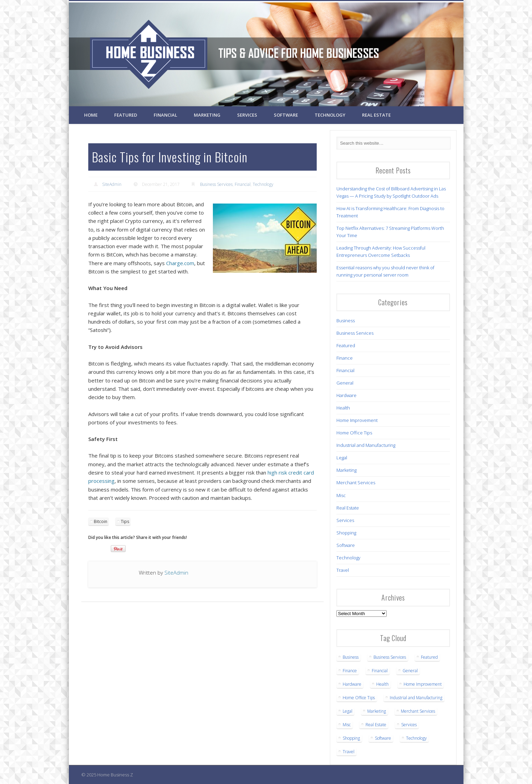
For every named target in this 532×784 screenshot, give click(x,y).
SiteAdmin (112, 184)
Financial (165, 115)
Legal (342, 458)
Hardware (346, 395)
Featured (126, 115)
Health (343, 408)
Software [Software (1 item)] (383, 738)
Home (91, 115)
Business (346, 321)
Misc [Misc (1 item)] (347, 725)
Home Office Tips (354, 433)
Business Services (216, 184)
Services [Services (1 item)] (409, 725)
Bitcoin (101, 521)
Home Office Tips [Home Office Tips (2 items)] (359, 698)
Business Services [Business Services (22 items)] (390, 657)
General (345, 383)
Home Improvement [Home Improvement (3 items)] (423, 684)
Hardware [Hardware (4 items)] (352, 684)
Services (247, 115)
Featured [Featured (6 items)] (429, 657)
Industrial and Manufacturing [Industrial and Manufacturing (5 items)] (416, 698)
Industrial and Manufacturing (366, 445)
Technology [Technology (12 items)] (416, 738)
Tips (125, 521)
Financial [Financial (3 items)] (380, 671)
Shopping (346, 533)
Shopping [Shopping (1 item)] (351, 738)
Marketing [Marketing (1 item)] (377, 711)
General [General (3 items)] (410, 671)
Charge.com (180, 263)
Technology (330, 115)
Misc (341, 495)
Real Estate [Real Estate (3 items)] (376, 725)
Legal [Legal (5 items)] (348, 711)
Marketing (207, 115)
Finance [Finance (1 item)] (350, 671)
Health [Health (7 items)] (382, 684)
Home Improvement (357, 420)
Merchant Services (356, 483)
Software (286, 115)
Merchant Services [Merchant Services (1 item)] (418, 711)
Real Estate (376, 115)
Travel (343, 570)
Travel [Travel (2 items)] (349, 752)
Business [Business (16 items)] (351, 657)
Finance (345, 358)
